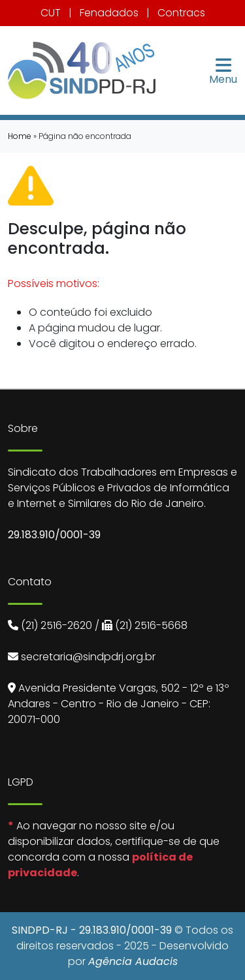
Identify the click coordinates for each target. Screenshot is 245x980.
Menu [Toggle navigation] (223, 70)
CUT (51, 13)
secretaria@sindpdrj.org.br (88, 657)
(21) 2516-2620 (57, 625)
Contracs (181, 13)
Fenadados (109, 13)
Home (20, 136)
